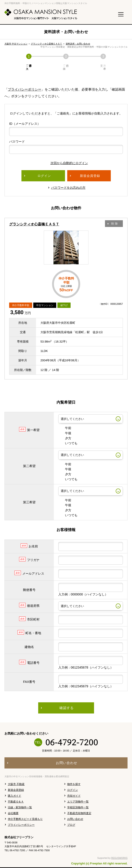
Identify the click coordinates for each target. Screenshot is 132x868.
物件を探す (74, 784)
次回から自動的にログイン (66, 163)
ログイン (73, 790)
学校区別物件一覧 (78, 807)
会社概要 (13, 813)
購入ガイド (15, 796)
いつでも (68, 443)
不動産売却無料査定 (79, 813)
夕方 (65, 438)
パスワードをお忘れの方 (68, 188)
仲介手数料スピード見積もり (25, 819)
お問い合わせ (75, 819)
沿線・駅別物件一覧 (20, 807)
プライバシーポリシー (25, 89)
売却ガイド (74, 796)
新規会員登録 (16, 790)
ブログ (71, 825)
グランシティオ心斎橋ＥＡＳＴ (46, 44)
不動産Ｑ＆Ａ (16, 802)
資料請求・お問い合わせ (78, 44)
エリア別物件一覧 (78, 802)
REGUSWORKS (119, 858)
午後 (65, 433)
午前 (65, 428)
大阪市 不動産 (16, 784)
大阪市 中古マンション (16, 44)
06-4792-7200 (72, 742)
